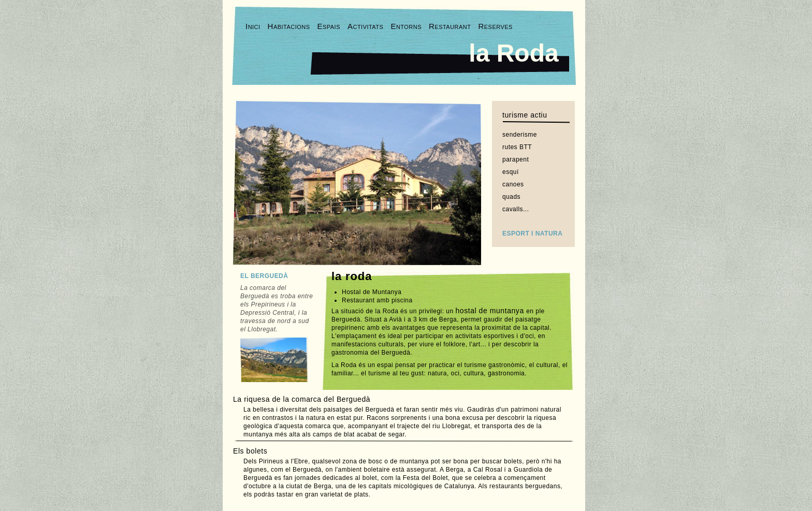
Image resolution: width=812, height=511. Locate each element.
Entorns (406, 26)
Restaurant (450, 26)
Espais (329, 26)
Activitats (365, 26)
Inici (253, 26)
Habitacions (289, 26)
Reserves (495, 26)
